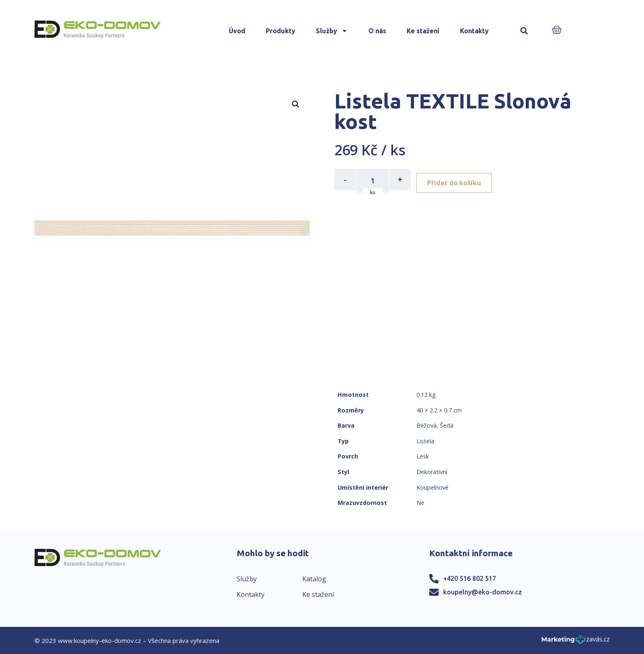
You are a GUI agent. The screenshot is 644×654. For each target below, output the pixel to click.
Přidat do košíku (458, 180)
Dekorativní (432, 472)
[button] (524, 31)
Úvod (237, 31)
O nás (377, 31)
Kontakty (474, 31)
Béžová (427, 425)
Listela (425, 441)
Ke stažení (423, 31)
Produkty (281, 31)
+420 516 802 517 (470, 578)
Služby (332, 31)
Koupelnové (432, 487)
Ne (420, 503)
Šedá (447, 425)
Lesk (423, 456)
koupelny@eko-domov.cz (483, 592)
